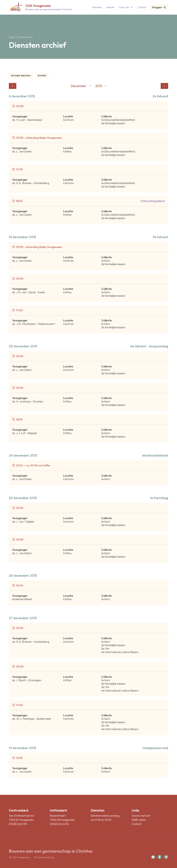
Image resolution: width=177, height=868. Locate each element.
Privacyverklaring (44, 857)
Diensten (97, 7)
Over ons (126, 7)
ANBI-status (139, 820)
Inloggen (159, 7)
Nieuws (110, 7)
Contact (142, 7)
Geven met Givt (141, 816)
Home (12, 37)
